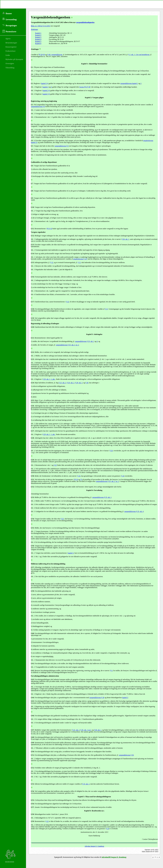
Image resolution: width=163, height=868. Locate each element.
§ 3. (32, 105)
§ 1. (32, 67)
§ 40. (33, 633)
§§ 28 (41, 55)
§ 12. (33, 236)
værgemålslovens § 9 (38, 106)
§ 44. (33, 698)
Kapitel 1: (85, 64)
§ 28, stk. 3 (79, 383)
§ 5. (32, 146)
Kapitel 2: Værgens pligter (94, 98)
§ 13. (33, 245)
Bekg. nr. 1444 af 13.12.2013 (41, 26)
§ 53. (33, 784)
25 (81, 479)
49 (89, 87)
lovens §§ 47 (84, 87)
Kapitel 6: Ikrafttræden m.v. (94, 811)
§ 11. (32, 229)
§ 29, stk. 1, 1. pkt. (49, 379)
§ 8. (32, 191)
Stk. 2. (33, 71)
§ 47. (33, 730)
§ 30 (87, 383)
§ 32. (33, 487)
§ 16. (33, 277)
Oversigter (10, 63)
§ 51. (33, 755)
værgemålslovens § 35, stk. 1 (85, 341)
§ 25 (55, 465)
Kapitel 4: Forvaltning (94, 490)
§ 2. (32, 83)
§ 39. (33, 591)
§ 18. (33, 309)
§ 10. (33, 207)
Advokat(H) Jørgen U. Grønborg (114, 857)
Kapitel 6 (38, 43)
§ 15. (33, 262)
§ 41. (33, 663)
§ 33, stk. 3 (86, 784)
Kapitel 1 (38, 33)
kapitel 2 (44, 83)
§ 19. (33, 318)
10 (51, 229)
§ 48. (33, 737)
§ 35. (33, 528)
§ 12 (52, 262)
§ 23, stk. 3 (62, 383)
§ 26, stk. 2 (71, 383)
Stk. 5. (33, 511)
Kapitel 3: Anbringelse (94, 334)
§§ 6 (48, 229)
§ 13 (79, 262)
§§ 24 (76, 479)
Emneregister (11, 47)
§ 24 (111, 451)
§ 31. (33, 479)
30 (44, 55)
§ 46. (33, 716)
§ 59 (32, 821)
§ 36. (33, 546)
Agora (8, 38)
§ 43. (33, 679)
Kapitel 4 (38, 39)
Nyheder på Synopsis (14, 59)
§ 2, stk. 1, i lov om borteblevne (139, 55)
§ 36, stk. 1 (125, 239)
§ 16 (67, 302)
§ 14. (33, 254)
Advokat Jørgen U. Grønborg (94, 846)
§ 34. (33, 519)
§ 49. (33, 743)
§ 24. (33, 383)
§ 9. (32, 198)
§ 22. (33, 352)
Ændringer (34, 29)
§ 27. (33, 431)
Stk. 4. (33, 94)
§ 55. (33, 800)
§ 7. (32, 184)
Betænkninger (11, 43)
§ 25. (33, 400)
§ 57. (33, 807)
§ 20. (33, 327)
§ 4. (32, 124)
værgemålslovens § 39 (126, 755)
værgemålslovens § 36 (97, 698)
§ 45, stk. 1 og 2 (86, 730)
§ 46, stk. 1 (98, 730)
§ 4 (111, 671)
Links (8, 55)
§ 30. (33, 476)
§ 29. (33, 460)
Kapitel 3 (38, 37)
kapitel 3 (46, 94)
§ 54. (33, 791)
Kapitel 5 (38, 41)
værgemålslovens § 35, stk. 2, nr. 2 (67, 345)
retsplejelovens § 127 (80, 259)
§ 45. (33, 701)
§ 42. (33, 671)
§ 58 (32, 814)
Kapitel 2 (38, 35)
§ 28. (33, 438)
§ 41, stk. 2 (76, 730)
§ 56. (33, 804)
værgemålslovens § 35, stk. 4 (134, 511)
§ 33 (32, 497)
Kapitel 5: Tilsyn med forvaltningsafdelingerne (94, 797)
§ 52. (33, 768)
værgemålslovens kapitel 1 (129, 83)
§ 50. (33, 752)
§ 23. (33, 359)
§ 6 (32, 166)
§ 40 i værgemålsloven (55, 55)
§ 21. (33, 338)
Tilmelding (10, 67)
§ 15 (106, 309)
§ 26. (33, 406)
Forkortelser (10, 51)
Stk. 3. (33, 74)
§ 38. (33, 584)
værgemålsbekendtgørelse (85, 22)
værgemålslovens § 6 (62, 146)
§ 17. (33, 302)
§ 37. (33, 567)
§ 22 (47, 821)
